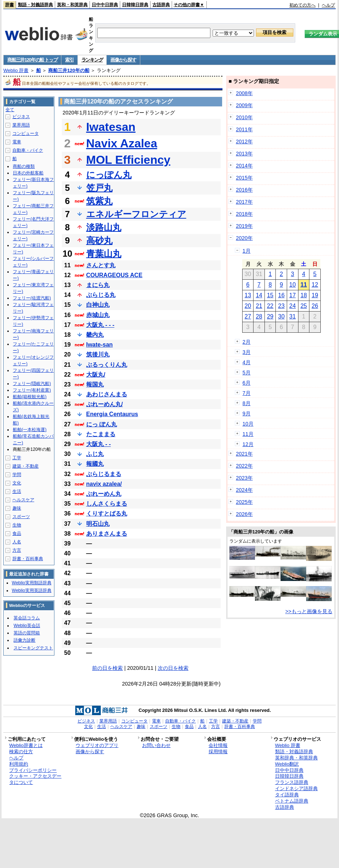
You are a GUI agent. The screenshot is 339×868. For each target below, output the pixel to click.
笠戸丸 (99, 188)
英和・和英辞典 (72, 5)
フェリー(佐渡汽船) (32, 298)
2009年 (244, 105)
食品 (17, 533)
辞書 (9, 5)
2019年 (244, 226)
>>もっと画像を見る (309, 611)
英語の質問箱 (27, 633)
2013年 (244, 154)
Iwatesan (111, 127)
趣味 (17, 508)
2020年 (244, 238)
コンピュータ (26, 133)
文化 (17, 483)
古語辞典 (161, 5)
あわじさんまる (107, 394)
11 (304, 285)
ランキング (92, 60)
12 (315, 285)
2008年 (244, 93)
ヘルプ (328, 5)
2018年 (244, 214)
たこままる (101, 434)
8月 (247, 403)
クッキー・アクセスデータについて (35, 779)
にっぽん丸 (109, 175)
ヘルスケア (23, 500)
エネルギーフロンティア (136, 214)
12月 (248, 444)
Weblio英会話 (27, 626)
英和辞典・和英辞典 (296, 758)
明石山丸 (98, 524)
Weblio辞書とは (26, 745)
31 (293, 316)
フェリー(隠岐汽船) (32, 384)
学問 (17, 475)
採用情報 (218, 752)
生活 (17, 491)
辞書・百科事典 (28, 559)
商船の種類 (24, 166)
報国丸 (95, 384)
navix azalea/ (104, 484)
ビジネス (21, 117)
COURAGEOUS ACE (114, 275)
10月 (248, 424)
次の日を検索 (173, 668)
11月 (248, 434)
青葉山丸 (104, 254)
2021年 (244, 454)
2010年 (244, 117)
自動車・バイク (28, 150)
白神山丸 (98, 305)
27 (248, 316)
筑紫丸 (99, 201)
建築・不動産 (26, 466)
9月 (247, 414)
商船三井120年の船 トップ (32, 60)
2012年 (244, 141)
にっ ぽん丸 (102, 424)
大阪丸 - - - (100, 325)
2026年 (244, 514)
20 (248, 306)
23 (281, 306)
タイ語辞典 (287, 795)
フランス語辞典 (292, 782)
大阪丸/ (96, 375)
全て (10, 110)
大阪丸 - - (99, 444)
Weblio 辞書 (16, 70)
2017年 (244, 202)
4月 (247, 362)
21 (259, 306)
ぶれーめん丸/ (104, 404)
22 (270, 306)
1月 (247, 251)
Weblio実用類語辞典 (31, 583)
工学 (17, 458)
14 (259, 295)
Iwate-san (100, 345)
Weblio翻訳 (287, 764)
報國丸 (95, 464)
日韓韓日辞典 (135, 5)
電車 (17, 142)
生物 (17, 525)
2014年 (244, 166)
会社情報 (218, 745)
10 (293, 285)
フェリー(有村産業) (32, 390)
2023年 (244, 478)
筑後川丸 (98, 354)
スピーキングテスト (33, 648)
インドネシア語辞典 (296, 788)
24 (293, 306)
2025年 (244, 502)
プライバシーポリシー (33, 770)
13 (248, 295)
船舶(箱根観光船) (30, 397)
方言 (17, 550)
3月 (247, 352)
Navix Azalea (122, 143)
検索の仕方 (21, 752)
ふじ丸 (95, 454)
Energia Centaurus (112, 414)
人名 (17, 542)
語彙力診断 (24, 640)
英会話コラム (27, 618)
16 (281, 295)
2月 (247, 342)
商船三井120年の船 (69, 70)
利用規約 (19, 764)
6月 (247, 383)
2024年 (244, 490)
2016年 (244, 190)
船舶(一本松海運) (30, 430)
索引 (69, 60)
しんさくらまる (107, 504)
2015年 (244, 178)
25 (304, 306)
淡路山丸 (104, 227)
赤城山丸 (98, 315)
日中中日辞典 (105, 5)
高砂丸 (99, 240)
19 (315, 295)
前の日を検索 (107, 668)
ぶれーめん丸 (104, 494)
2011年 (244, 129)
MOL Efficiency (128, 160)
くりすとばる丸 (107, 514)
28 (259, 316)
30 (281, 316)
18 (304, 295)
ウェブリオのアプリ (97, 745)
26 (315, 306)
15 (270, 295)
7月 (247, 393)
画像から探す (123, 60)
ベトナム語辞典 (292, 801)
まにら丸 (98, 285)
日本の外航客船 (28, 173)
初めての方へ (302, 5)
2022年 (244, 466)
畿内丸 (95, 335)
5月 (247, 373)
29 (270, 316)
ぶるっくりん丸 (107, 365)
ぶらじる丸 (101, 295)
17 (293, 295)
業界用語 (21, 125)
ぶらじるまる (104, 474)
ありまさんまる (107, 534)
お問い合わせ (156, 745)
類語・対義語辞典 (35, 5)
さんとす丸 (101, 265)
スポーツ (21, 517)
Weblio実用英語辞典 (31, 590)
